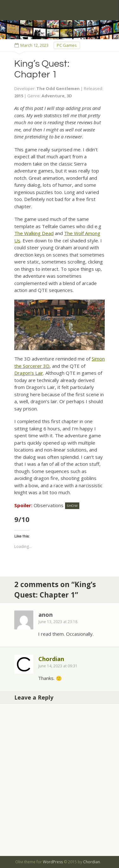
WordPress (53, 862)
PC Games (67, 45)
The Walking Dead (34, 233)
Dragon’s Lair (29, 373)
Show (72, 506)
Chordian (51, 659)
